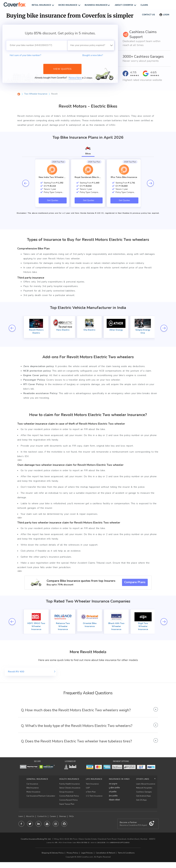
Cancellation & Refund (105, 853)
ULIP (88, 788)
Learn (21, 816)
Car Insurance (32, 784)
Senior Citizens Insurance (70, 788)
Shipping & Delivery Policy (53, 853)
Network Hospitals (144, 788)
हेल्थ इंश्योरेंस (113, 796)
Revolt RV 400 (16, 672)
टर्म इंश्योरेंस (113, 792)
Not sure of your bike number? (25, 55)
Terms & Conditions (126, 853)
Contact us (148, 15)
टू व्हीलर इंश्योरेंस (114, 788)
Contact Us (42, 816)
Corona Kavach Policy (68, 800)
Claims (144, 5)
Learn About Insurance (146, 784)
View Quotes (62, 69)
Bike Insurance (32, 788)
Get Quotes (53, 200)
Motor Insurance (33, 792)
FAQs (71, 816)
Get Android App (143, 796)
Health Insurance (69, 779)
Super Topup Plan (67, 804)
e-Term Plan (91, 792)
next (150, 183)
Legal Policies (87, 853)
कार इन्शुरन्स (113, 784)
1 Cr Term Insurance (94, 796)
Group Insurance (66, 792)
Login (164, 15)
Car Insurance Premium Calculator (41, 796)
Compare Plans (135, 582)
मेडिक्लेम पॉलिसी (114, 800)
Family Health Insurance (69, 784)
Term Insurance (92, 784)
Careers (53, 816)
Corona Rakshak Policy (69, 796)
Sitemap (63, 816)
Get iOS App (141, 800)
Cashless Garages (144, 792)
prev (26, 183)
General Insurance (37, 779)
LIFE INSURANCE (94, 779)
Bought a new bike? (93, 55)
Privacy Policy (72, 853)
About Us (30, 816)
